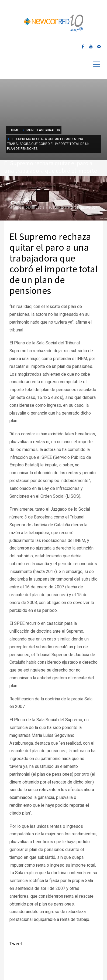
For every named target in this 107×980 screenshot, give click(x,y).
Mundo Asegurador (82, 208)
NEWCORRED (21, 203)
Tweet (16, 944)
